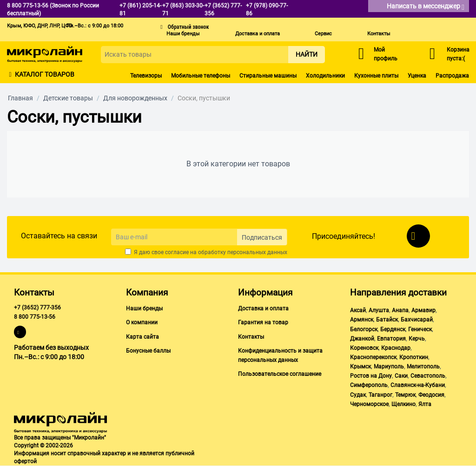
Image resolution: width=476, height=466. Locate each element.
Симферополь (369, 385)
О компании (142, 322)
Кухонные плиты (376, 76)
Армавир (423, 310)
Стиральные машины (268, 76)
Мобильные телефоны (201, 76)
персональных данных (257, 252)
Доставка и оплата (258, 34)
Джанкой (362, 339)
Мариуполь (389, 367)
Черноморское (369, 404)
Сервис (323, 34)
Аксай (358, 310)
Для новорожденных (135, 98)
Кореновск (364, 348)
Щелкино (403, 404)
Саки (401, 376)
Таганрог (380, 395)
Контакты (379, 34)
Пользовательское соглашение (280, 374)
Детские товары (68, 98)
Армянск (362, 320)
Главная (20, 98)
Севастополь (428, 376)
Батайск (387, 320)
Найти (307, 54)
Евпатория (391, 339)
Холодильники (325, 76)
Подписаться (262, 237)
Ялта (425, 404)
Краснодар (396, 348)
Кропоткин (414, 357)
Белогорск (364, 329)
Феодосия (431, 395)
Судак (358, 395)
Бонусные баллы (148, 351)
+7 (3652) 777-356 (37, 308)
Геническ (420, 329)
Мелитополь (423, 367)
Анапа (400, 310)
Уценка (417, 76)
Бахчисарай (417, 320)
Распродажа (452, 76)
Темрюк (405, 395)
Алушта (379, 310)
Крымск (360, 367)
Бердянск (393, 329)
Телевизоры (146, 76)
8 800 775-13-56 (35, 317)
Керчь (417, 339)
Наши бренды (183, 34)
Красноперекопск (373, 357)
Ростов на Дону (371, 376)
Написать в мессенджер (426, 7)
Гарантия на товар (263, 322)
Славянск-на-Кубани (418, 385)
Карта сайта (142, 337)
